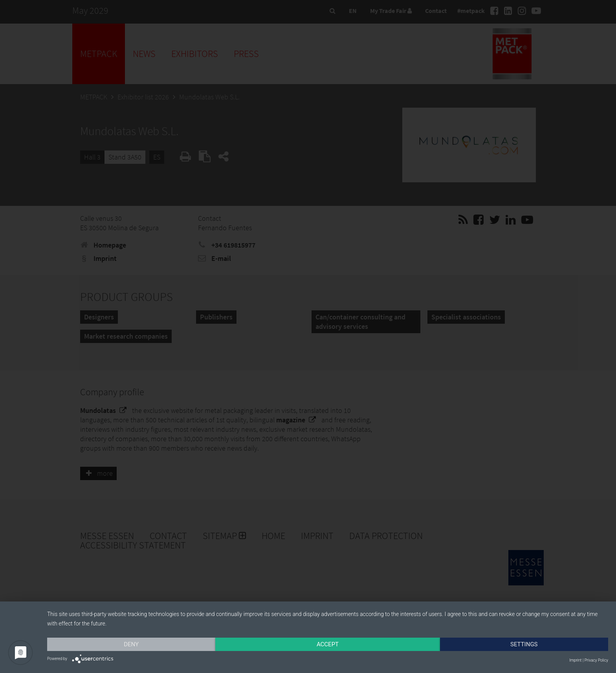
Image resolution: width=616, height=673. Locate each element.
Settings (524, 644)
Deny (131, 644)
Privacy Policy (596, 660)
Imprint (575, 660)
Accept (328, 644)
